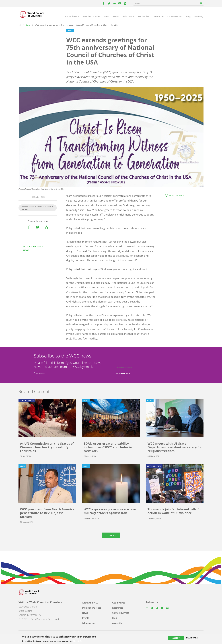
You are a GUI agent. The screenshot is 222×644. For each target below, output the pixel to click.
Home (20, 25)
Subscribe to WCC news (35, 248)
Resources (159, 16)
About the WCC (72, 16)
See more (111, 535)
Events (116, 16)
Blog (188, 16)
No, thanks (192, 638)
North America (177, 195)
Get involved (144, 16)
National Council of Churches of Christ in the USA (37, 208)
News (107, 16)
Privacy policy (40, 373)
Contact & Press (175, 16)
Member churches (92, 16)
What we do (129, 16)
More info (77, 641)
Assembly (199, 16)
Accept (176, 638)
